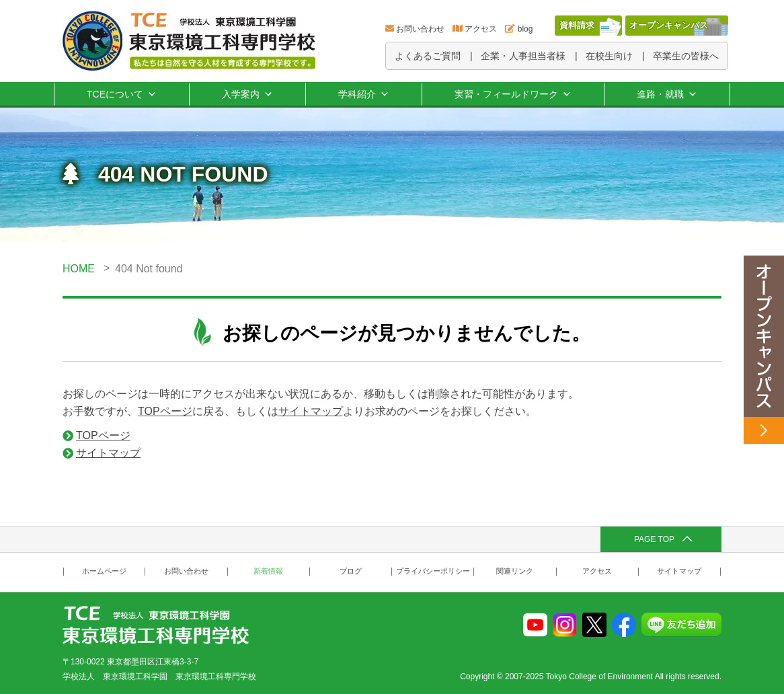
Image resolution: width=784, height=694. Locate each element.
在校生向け (609, 56)
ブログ (351, 571)
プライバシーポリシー (433, 571)
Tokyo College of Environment (599, 677)
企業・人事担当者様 (523, 56)
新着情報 (268, 571)
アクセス (481, 29)
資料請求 (577, 25)
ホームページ (104, 571)
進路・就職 (667, 94)
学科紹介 (364, 94)
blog (525, 29)
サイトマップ (311, 411)
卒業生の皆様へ (686, 56)
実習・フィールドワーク (513, 94)
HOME (79, 269)
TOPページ (165, 411)
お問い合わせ (420, 29)
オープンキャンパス (669, 25)
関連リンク (515, 571)
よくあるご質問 (428, 56)
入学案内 (247, 94)
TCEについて (122, 94)
